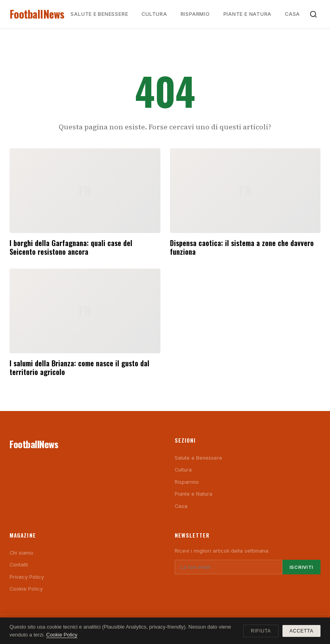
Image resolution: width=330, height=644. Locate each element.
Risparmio (195, 14)
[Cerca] (313, 14)
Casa (292, 14)
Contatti (19, 565)
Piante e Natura (248, 14)
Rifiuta (261, 631)
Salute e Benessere (99, 14)
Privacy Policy (27, 577)
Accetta (301, 631)
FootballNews (37, 14)
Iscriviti (301, 567)
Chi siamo (21, 553)
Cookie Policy (26, 589)
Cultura (154, 14)
